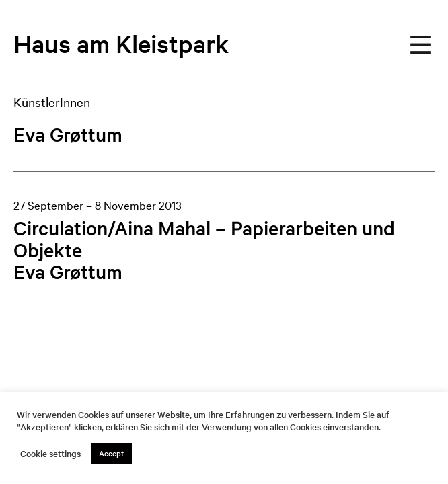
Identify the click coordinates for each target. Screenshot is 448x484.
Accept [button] (111, 453)
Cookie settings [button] (50, 454)
